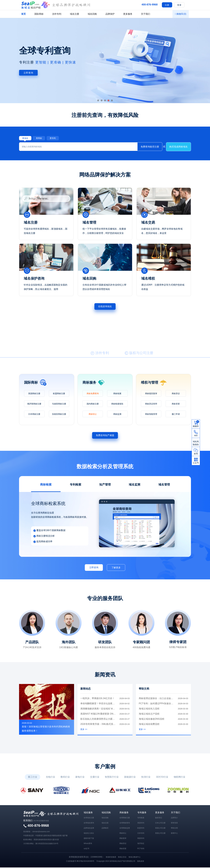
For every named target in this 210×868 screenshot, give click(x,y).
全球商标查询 (125, 823)
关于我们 (146, 14)
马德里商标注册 (59, 404)
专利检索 (141, 818)
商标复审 (123, 839)
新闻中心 (174, 834)
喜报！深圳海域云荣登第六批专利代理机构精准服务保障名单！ (46, 729)
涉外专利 (57, 14)
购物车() (181, 14)
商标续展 (117, 394)
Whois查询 (88, 844)
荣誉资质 (174, 823)
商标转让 (93, 415)
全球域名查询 (89, 823)
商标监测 (117, 415)
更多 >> (84, 730)
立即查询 (28, 73)
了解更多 (116, 568)
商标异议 (176, 394)
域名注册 (74, 14)
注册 (167, 5)
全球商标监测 (125, 829)
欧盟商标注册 (59, 394)
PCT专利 (141, 849)
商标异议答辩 (151, 404)
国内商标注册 (93, 404)
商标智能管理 (151, 415)
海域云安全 (122, 858)
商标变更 (176, 404)
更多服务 (128, 14)
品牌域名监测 (89, 829)
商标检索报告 (117, 404)
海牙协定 (141, 844)
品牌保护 (110, 14)
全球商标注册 (125, 818)
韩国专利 (141, 839)
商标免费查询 (93, 394)
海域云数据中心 (135, 858)
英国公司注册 (160, 829)
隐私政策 (141, 862)
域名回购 (92, 14)
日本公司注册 (160, 823)
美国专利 (141, 823)
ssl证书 (86, 849)
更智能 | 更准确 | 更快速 (56, 62)
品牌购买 (105, 829)
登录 (179, 5)
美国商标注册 (34, 394)
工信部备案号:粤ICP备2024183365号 (80, 862)
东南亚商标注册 (59, 415)
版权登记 (159, 818)
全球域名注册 (89, 818)
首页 (23, 14)
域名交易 (105, 823)
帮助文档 (174, 829)
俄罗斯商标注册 (34, 404)
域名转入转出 (89, 834)
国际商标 (39, 14)
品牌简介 (174, 818)
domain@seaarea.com (41, 832)
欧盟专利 (141, 829)
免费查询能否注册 (150, 147)
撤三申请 (176, 415)
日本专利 (141, 834)
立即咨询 (94, 568)
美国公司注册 (160, 834)
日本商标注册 (34, 415)
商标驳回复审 (151, 394)
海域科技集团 (111, 858)
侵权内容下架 (89, 839)
